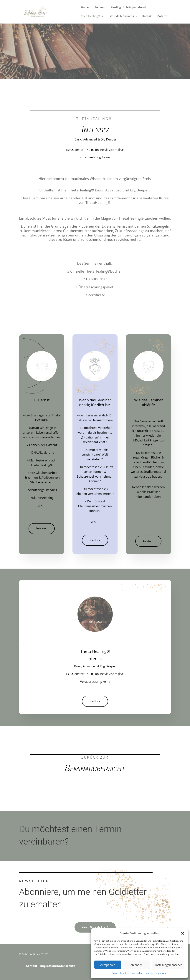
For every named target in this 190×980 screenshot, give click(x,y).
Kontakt (147, 16)
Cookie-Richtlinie (120, 973)
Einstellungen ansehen (168, 965)
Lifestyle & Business (121, 16)
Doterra (162, 16)
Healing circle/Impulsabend (128, 8)
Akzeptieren (108, 965)
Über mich (100, 8)
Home (85, 8)
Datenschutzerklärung (142, 973)
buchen (42, 529)
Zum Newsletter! (95, 927)
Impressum (161, 973)
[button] (183, 933)
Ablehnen (137, 965)
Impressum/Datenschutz (57, 966)
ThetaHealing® (91, 16)
